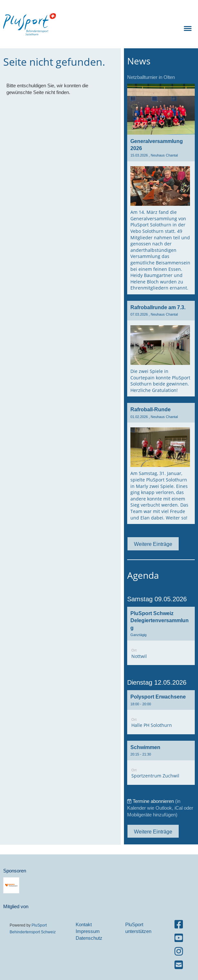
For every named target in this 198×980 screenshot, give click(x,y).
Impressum (88, 931)
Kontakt (84, 924)
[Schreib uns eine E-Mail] (179, 965)
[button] (161, 636)
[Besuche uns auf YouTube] (179, 938)
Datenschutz (89, 938)
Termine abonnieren (153, 801)
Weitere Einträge (153, 544)
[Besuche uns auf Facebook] (179, 924)
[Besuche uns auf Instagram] (179, 951)
